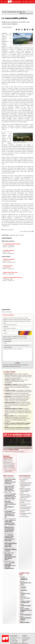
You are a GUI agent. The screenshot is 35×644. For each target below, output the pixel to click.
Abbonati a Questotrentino (8, 457)
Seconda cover (21, 12)
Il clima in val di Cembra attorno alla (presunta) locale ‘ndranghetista (16, 381)
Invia (17, 363)
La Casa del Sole (25, 516)
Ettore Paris (7, 252)
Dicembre (23, 586)
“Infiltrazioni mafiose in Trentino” (26, 514)
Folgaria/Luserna (14, 235)
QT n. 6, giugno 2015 (9, 269)
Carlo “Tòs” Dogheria (9, 245)
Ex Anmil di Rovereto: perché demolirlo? (26, 508)
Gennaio (26, 583)
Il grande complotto (7, 230)
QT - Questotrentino (25, 478)
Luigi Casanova (8, 27)
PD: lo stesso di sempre (27, 231)
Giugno (26, 605)
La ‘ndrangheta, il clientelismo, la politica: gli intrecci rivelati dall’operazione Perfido (18, 391)
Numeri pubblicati (26, 638)
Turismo (22, 235)
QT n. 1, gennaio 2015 (10, 12)
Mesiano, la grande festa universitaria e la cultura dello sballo (25, 491)
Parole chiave (25, 639)
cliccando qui (7, 340)
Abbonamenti (25, 643)
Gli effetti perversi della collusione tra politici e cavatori (18, 425)
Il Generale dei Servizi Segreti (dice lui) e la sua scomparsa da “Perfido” (26, 485)
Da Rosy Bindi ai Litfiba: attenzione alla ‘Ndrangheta (18, 428)
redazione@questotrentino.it (16, 643)
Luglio (25, 601)
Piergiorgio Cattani (9, 279)
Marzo (26, 618)
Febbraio (24, 578)
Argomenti (25, 641)
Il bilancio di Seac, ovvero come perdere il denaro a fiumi (26, 496)
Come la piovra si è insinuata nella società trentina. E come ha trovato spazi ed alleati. (18, 394)
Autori (24, 642)
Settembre (25, 597)
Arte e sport (23, 499)
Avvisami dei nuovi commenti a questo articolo (16, 345)
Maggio (26, 609)
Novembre (24, 590)
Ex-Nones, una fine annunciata (25, 505)
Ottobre (25, 593)
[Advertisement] (18, 295)
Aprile (26, 614)
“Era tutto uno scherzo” (24, 480)
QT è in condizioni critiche (11, 450)
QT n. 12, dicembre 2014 (10, 262)
